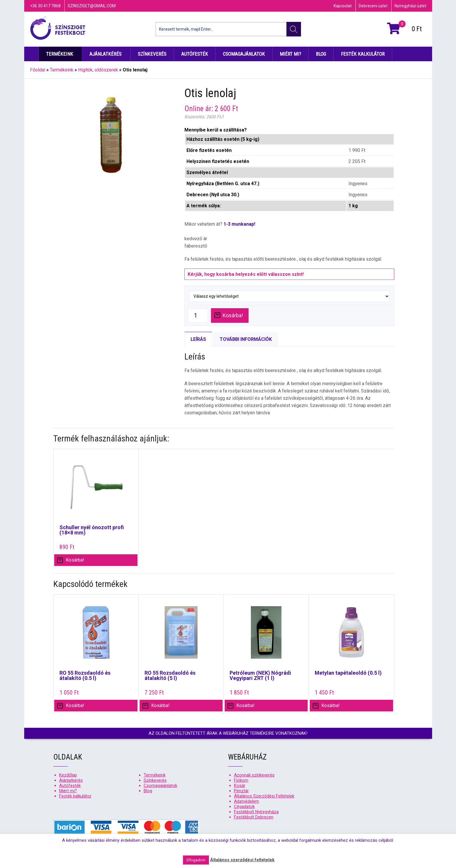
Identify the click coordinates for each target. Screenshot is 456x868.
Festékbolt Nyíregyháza (256, 812)
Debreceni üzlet (373, 6)
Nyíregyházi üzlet (410, 6)
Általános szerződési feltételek (242, 860)
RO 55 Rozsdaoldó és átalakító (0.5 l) (85, 676)
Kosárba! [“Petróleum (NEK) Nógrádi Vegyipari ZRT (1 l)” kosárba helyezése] (245, 705)
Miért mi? (290, 54)
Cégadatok (244, 806)
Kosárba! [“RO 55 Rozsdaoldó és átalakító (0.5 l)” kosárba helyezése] (75, 705)
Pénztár (241, 791)
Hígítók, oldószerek (98, 70)
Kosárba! (233, 315)
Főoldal (38, 70)
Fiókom (241, 780)
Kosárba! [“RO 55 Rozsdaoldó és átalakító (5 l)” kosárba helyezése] (160, 705)
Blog (321, 54)
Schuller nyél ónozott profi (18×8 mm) (92, 530)
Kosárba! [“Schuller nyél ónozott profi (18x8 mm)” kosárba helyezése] (75, 560)
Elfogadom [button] (196, 860)
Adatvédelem (247, 801)
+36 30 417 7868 (45, 6)
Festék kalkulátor (363, 54)
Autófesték (195, 54)
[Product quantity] (198, 315)
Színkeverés (152, 54)
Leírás (198, 339)
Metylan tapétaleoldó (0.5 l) (348, 673)
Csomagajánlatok (244, 54)
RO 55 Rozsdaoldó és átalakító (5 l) (170, 676)
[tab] (198, 339)
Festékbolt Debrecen (254, 817)
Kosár (240, 785)
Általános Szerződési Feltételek (264, 796)
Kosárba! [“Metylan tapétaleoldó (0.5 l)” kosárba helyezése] (331, 705)
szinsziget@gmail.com (92, 6)
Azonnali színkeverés (254, 775)
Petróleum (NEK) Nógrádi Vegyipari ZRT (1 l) (260, 676)
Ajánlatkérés (105, 54)
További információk (246, 339)
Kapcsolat (343, 6)
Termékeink (60, 54)
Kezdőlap (31, 54)
